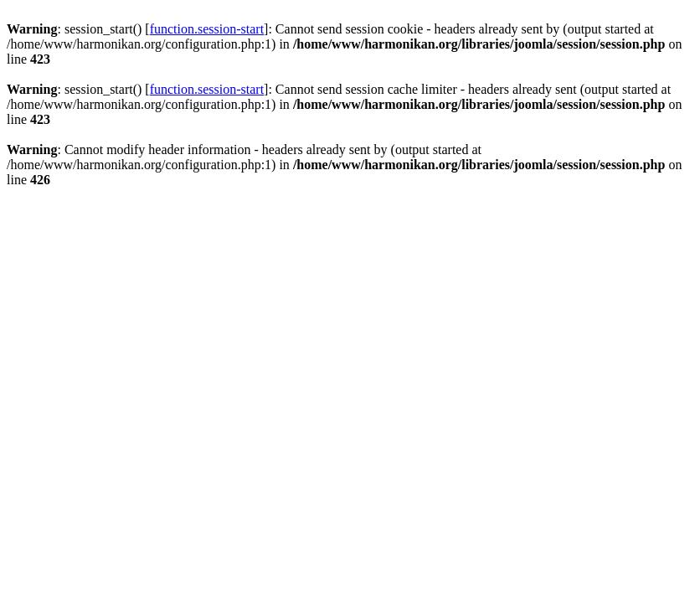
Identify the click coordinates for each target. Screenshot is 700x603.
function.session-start (207, 29)
